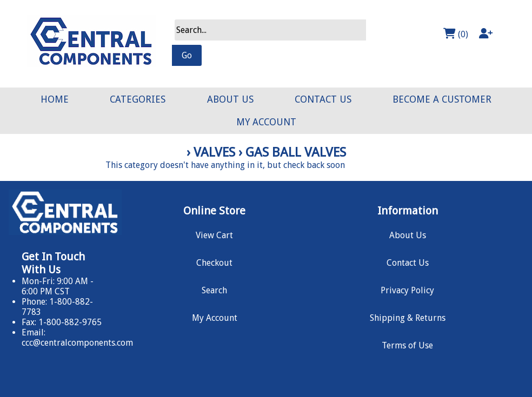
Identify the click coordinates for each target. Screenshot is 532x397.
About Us (408, 235)
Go (187, 55)
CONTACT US (323, 99)
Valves (214, 152)
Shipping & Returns (408, 318)
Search (214, 290)
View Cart (214, 235)
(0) (456, 34)
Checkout (214, 263)
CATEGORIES (138, 99)
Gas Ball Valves (296, 152)
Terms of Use (407, 345)
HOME (55, 99)
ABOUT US (230, 99)
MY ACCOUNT (266, 122)
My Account (215, 318)
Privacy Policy (407, 290)
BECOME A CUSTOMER (442, 99)
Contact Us (408, 263)
